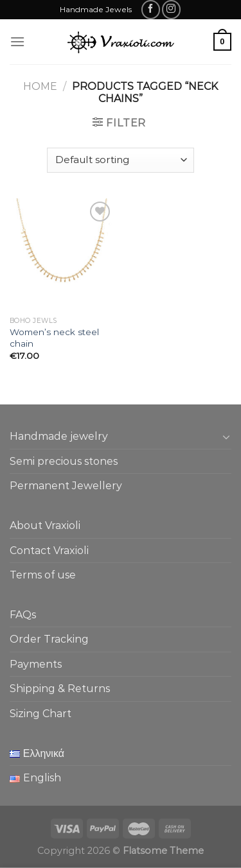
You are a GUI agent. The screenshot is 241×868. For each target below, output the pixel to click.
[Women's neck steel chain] (62, 255)
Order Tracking (49, 639)
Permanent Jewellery (66, 486)
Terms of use (43, 575)
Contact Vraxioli (49, 551)
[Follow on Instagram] (171, 9)
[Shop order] (120, 160)
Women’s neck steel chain (54, 338)
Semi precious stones (64, 461)
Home (40, 86)
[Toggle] (226, 437)
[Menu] (17, 41)
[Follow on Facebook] (151, 9)
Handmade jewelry (59, 436)
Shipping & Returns (60, 689)
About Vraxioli (45, 525)
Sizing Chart (40, 714)
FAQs (23, 615)
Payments (36, 664)
